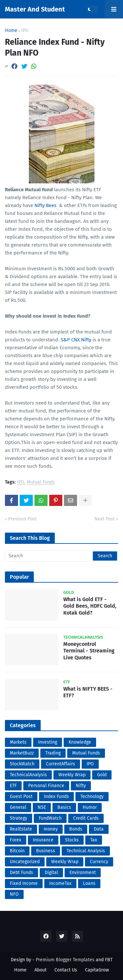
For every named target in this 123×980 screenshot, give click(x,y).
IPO (25, 31)
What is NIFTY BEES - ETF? (88, 692)
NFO (14, 894)
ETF (13, 786)
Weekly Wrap (72, 775)
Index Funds (56, 796)
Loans (89, 883)
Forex (16, 840)
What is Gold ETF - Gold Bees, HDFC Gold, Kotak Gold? (90, 606)
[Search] (61, 556)
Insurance (43, 840)
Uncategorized (25, 862)
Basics (64, 807)
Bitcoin (17, 851)
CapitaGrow (97, 970)
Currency (99, 862)
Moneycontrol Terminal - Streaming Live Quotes (89, 651)
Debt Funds (21, 873)
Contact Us (66, 970)
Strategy (19, 818)
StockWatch (22, 764)
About (41, 970)
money (51, 829)
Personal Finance (46, 786)
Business (46, 851)
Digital (51, 873)
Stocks (72, 840)
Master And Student (35, 9)
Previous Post (22, 519)
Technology (92, 796)
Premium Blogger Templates (65, 960)
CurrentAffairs (61, 764)
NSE (42, 807)
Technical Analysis (86, 851)
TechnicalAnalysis (28, 775)
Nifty (81, 786)
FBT (109, 960)
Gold (102, 775)
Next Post (105, 519)
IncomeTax (60, 883)
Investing (48, 742)
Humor (90, 807)
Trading (53, 753)
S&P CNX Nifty (76, 340)
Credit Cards (86, 818)
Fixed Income (24, 883)
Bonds (76, 829)
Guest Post (21, 796)
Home (11, 31)
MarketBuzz (22, 753)
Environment (83, 873)
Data (99, 829)
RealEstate (21, 829)
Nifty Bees (45, 205)
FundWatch (50, 818)
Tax (94, 840)
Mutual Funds (41, 482)
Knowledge (80, 742)
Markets (18, 742)
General (18, 807)
